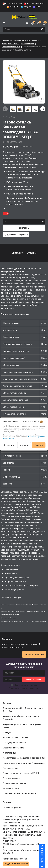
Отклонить (9, 445)
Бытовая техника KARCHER (16, 738)
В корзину (24, 228)
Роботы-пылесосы (12, 778)
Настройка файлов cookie (15, 859)
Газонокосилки (28, 44)
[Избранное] (38, 23)
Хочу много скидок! (34, 680)
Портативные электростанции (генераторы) (24, 763)
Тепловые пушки (11, 768)
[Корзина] (44, 23)
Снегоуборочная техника (15, 743)
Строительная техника (14, 748)
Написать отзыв (34, 654)
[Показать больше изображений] (41, 99)
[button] (43, 109)
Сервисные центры (12, 807)
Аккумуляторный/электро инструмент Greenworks (21, 718)
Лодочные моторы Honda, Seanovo (19, 793)
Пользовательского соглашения (24, 688)
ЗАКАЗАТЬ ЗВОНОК (45, 857)
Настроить (24, 445)
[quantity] (24, 221)
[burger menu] (4, 23)
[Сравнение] (33, 23)
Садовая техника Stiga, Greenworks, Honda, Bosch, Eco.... (23, 710)
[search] (43, 29)
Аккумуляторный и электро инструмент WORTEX (22, 726)
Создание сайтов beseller (16, 864)
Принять (39, 445)
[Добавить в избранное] (16, 235)
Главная (5, 40)
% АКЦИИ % (8, 733)
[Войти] (27, 23)
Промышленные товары (14, 783)
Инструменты (9, 753)
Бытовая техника (11, 788)
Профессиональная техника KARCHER (21, 773)
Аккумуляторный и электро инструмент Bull (24, 758)
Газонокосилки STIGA (11, 47)
